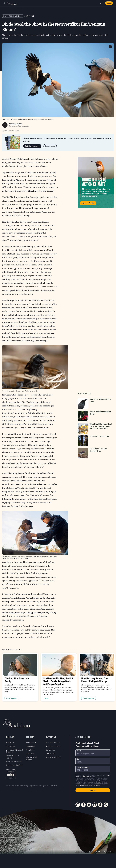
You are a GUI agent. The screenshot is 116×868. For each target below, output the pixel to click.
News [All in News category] (47, 698)
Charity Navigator (11, 774)
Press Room (30, 750)
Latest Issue (50, 146)
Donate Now (51, 750)
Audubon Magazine (13, 16)
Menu (4, 3)
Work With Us (31, 743)
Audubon (12, 3)
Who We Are (11, 743)
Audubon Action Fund (14, 765)
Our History (10, 746)
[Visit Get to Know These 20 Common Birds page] (96, 453)
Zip (78, 759)
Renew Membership (53, 757)
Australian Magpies (11, 473)
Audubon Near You (53, 743)
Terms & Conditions (94, 785)
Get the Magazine (32, 146)
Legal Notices (34, 786)
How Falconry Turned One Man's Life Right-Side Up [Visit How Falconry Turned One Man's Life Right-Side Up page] (97, 677)
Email (79, 751)
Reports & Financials (14, 762)
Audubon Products (53, 746)
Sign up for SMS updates (32, 758)
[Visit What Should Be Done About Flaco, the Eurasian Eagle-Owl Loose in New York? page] (96, 428)
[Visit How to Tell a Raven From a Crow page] (96, 404)
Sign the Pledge (88, 203)
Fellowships (30, 746)
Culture (30, 16)
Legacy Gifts (51, 754)
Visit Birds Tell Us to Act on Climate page (96, 183)
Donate (109, 3)
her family (52, 205)
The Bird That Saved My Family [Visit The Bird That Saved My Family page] (20, 677)
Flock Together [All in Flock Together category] (12, 698)
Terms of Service (87, 777)
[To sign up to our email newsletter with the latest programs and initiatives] (93, 753)
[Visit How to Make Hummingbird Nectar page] (96, 416)
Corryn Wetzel (17, 124)
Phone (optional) (83, 767)
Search (101, 3)
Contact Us (30, 754)
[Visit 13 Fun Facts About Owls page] (96, 441)
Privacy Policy (44, 786)
